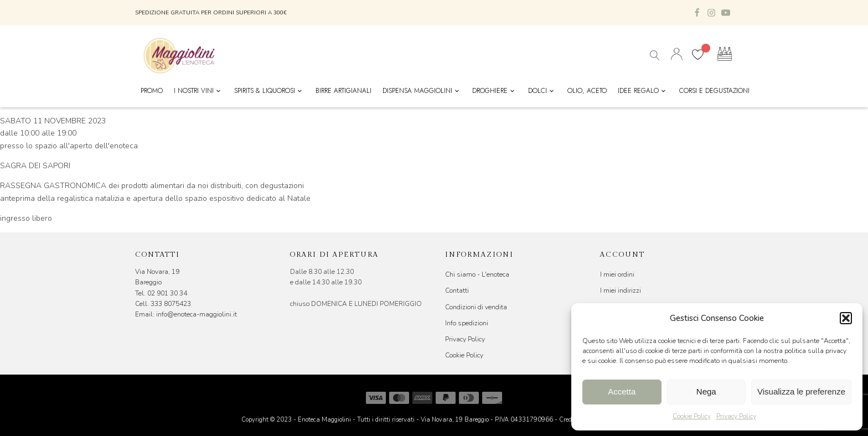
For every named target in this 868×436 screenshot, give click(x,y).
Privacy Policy (736, 416)
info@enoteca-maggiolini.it (197, 314)
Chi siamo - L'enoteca (477, 274)
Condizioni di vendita (476, 307)
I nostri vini (198, 91)
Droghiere (495, 91)
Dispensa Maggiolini (422, 91)
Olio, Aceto (587, 91)
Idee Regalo (643, 91)
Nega (706, 391)
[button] (846, 318)
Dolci (542, 91)
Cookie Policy (692, 416)
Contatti (457, 290)
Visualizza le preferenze (801, 391)
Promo (152, 91)
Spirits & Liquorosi (269, 91)
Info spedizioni (467, 323)
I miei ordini (617, 274)
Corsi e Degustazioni (714, 91)
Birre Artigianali (343, 91)
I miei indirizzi (621, 290)
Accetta (622, 391)
